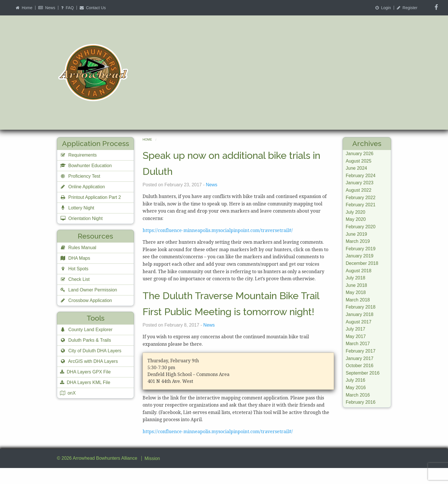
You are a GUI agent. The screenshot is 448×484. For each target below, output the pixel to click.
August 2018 (359, 271)
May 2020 (356, 219)
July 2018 (356, 278)
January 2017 (360, 358)
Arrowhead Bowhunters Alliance (105, 474)
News (47, 8)
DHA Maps (75, 258)
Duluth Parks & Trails (85, 340)
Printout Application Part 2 (90, 197)
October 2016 (360, 366)
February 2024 (361, 176)
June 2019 (356, 234)
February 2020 (361, 227)
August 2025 (359, 161)
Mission (152, 474)
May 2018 (356, 292)
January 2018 (360, 314)
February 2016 (361, 402)
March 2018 (358, 300)
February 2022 (361, 198)
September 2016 (363, 373)
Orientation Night (81, 218)
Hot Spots (74, 269)
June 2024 (356, 168)
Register (407, 8)
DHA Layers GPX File (85, 372)
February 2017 (361, 351)
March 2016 (358, 395)
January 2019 (360, 256)
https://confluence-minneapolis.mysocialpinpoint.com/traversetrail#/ (218, 230)
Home (24, 8)
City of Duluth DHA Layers (91, 351)
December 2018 (362, 263)
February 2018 (361, 307)
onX (68, 393)
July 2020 (356, 212)
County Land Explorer (86, 330)
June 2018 (356, 285)
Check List (75, 279)
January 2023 (360, 183)
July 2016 (356, 380)
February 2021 (361, 205)
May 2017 (356, 336)
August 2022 (359, 190)
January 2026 (360, 154)
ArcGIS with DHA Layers (89, 361)
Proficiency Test (80, 176)
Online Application (82, 187)
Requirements (78, 155)
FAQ (67, 8)
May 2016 (356, 388)
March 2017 (358, 344)
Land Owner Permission (89, 290)
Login (383, 8)
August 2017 (359, 322)
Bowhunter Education (86, 166)
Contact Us (93, 8)
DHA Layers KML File (85, 382)
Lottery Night (77, 208)
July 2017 (356, 329)
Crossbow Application (86, 300)
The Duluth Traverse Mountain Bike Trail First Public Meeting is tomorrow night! (235, 311)
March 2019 (358, 241)
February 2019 (361, 249)
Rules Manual (78, 248)
